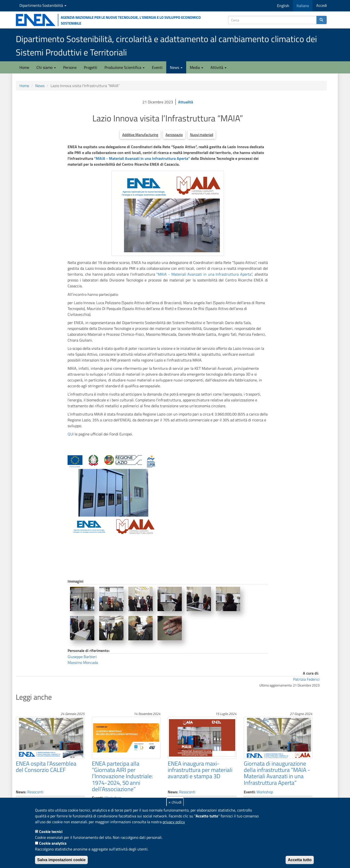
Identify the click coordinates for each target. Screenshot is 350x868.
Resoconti (35, 792)
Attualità (186, 102)
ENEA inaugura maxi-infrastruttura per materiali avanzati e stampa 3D (200, 770)
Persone (70, 67)
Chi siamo (46, 67)
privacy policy (174, 822)
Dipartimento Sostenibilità (43, 5)
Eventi (157, 67)
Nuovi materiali (202, 135)
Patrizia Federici (306, 679)
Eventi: (250, 792)
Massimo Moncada (83, 662)
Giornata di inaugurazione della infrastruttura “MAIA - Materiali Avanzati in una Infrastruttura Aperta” (277, 773)
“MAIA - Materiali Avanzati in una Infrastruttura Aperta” (142, 158)
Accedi (322, 5)
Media (197, 67)
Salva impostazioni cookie (61, 860)
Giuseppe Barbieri (82, 657)
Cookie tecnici (51, 832)
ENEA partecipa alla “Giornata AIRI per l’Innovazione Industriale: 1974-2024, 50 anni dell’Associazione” (122, 776)
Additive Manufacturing (140, 135)
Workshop (265, 792)
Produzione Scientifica (125, 67)
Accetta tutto (300, 860)
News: (21, 792)
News (176, 67)
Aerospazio (174, 135)
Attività (219, 67)
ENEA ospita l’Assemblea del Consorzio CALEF (46, 767)
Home (24, 67)
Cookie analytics (53, 843)
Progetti (91, 67)
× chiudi (175, 802)
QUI (71, 434)
